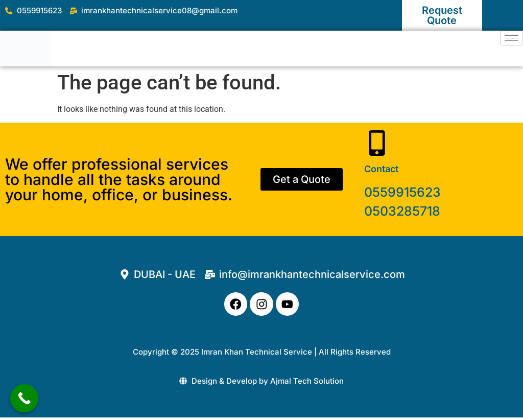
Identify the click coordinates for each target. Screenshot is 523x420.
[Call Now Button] (24, 398)
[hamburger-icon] (512, 38)
